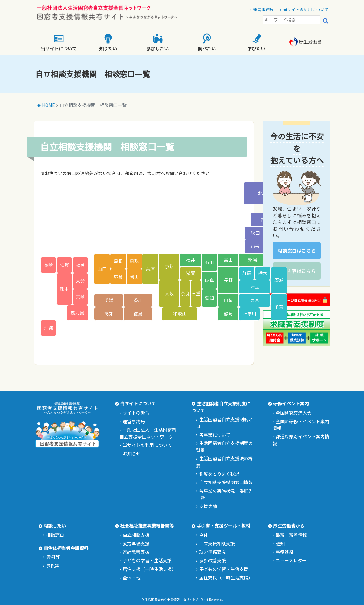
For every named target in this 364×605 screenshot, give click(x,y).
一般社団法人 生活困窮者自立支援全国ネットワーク (148, 433)
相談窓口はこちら (297, 251)
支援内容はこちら (297, 271)
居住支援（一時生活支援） (149, 569)
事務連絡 (285, 552)
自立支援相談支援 (217, 543)
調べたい (207, 43)
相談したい (55, 526)
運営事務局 (263, 9)
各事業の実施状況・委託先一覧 (224, 494)
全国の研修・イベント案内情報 (301, 425)
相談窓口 (55, 535)
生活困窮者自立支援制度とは (224, 423)
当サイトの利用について (306, 9)
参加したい (157, 43)
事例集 (53, 565)
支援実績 (208, 506)
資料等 (53, 557)
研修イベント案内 (291, 403)
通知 (280, 543)
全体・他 (132, 578)
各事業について (215, 435)
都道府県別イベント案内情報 (301, 440)
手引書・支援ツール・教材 (223, 526)
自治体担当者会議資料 (66, 548)
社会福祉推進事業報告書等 (147, 526)
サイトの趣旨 (136, 413)
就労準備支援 (136, 543)
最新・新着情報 (291, 535)
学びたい (256, 43)
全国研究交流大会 (294, 413)
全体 (204, 535)
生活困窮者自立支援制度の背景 (224, 446)
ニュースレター (291, 560)
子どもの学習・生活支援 (147, 560)
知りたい (108, 43)
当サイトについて (59, 43)
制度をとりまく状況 (219, 474)
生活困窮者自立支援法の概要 (224, 462)
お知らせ (132, 454)
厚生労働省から (289, 526)
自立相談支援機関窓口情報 (226, 482)
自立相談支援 (136, 535)
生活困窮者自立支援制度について (221, 407)
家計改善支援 (136, 552)
